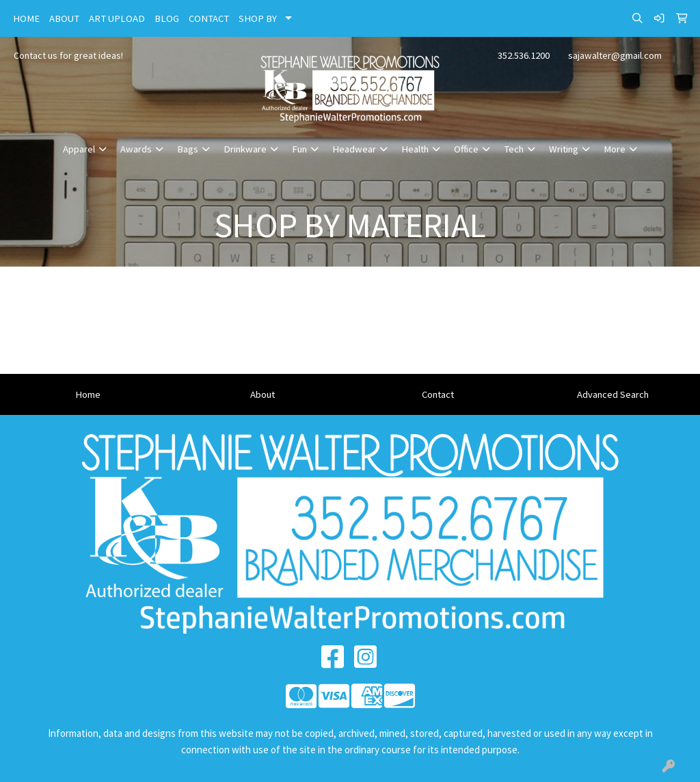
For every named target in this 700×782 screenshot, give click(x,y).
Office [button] (466, 149)
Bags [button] (188, 149)
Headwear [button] (354, 149)
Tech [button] (514, 149)
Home (88, 394)
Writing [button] (564, 149)
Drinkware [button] (245, 149)
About (262, 394)
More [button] (615, 149)
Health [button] (415, 149)
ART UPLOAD (117, 18)
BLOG (167, 18)
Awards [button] (136, 149)
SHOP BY (258, 18)
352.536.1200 (524, 55)
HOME (26, 18)
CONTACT (209, 18)
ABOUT (64, 18)
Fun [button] (299, 149)
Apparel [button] (79, 149)
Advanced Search (613, 394)
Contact (438, 394)
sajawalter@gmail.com (615, 55)
